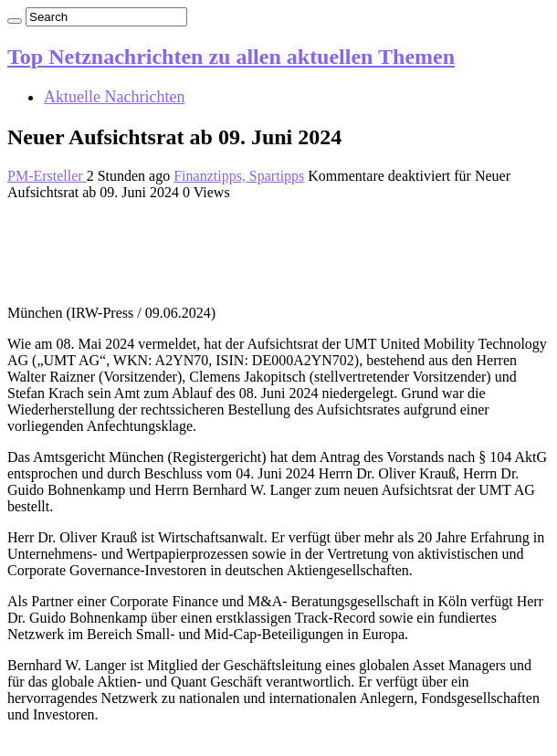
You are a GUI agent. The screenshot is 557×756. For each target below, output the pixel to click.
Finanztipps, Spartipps (239, 176)
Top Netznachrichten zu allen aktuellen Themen (231, 57)
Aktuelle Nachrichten (114, 97)
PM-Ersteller (47, 176)
